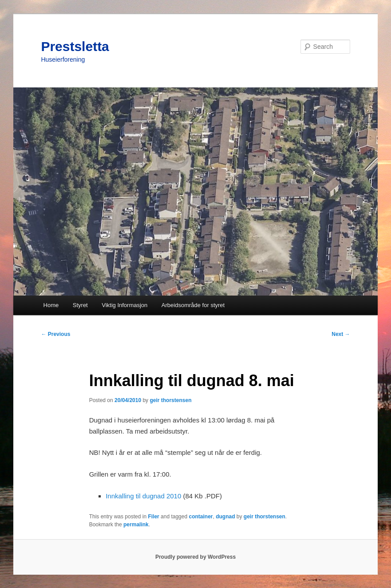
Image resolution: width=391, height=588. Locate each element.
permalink (136, 525)
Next (341, 334)
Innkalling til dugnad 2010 (143, 496)
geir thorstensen (170, 400)
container (201, 517)
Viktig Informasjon (124, 305)
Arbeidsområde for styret (193, 305)
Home (51, 305)
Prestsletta (75, 46)
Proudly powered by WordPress (195, 557)
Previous (55, 334)
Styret (80, 305)
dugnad (225, 517)
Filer (153, 517)
